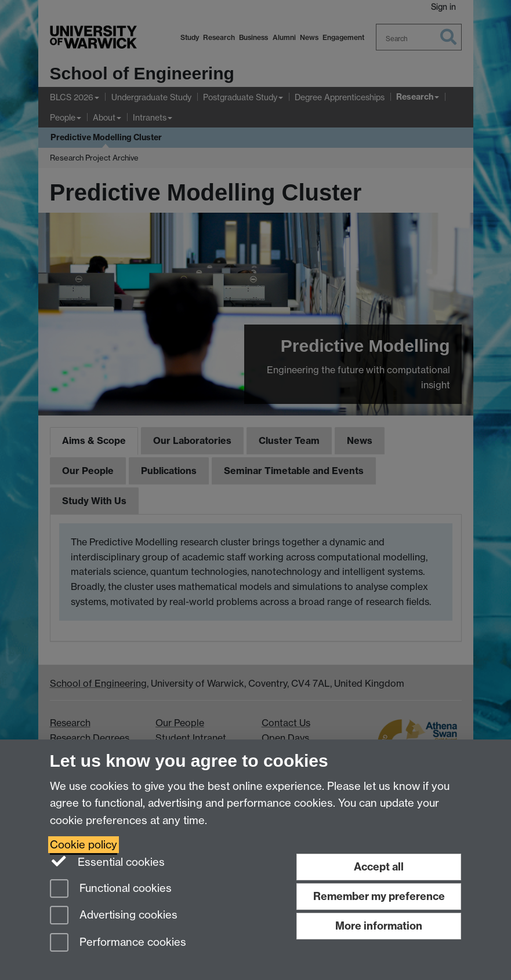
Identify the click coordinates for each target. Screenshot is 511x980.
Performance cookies (118, 943)
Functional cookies (111, 889)
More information (379, 926)
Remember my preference (379, 896)
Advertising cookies (114, 916)
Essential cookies (108, 861)
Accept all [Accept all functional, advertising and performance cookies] (379, 867)
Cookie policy (84, 845)
